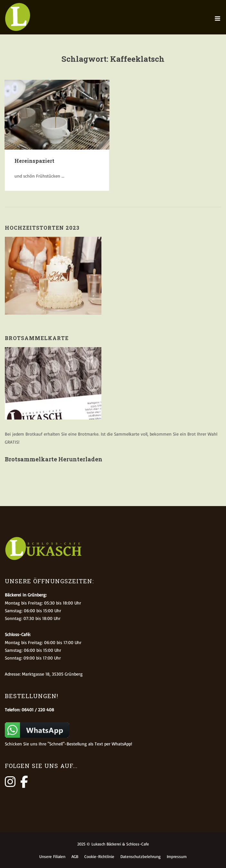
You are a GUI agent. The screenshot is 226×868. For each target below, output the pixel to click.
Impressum (177, 856)
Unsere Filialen (52, 856)
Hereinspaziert (34, 161)
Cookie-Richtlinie (99, 856)
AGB (75, 856)
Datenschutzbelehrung (141, 856)
